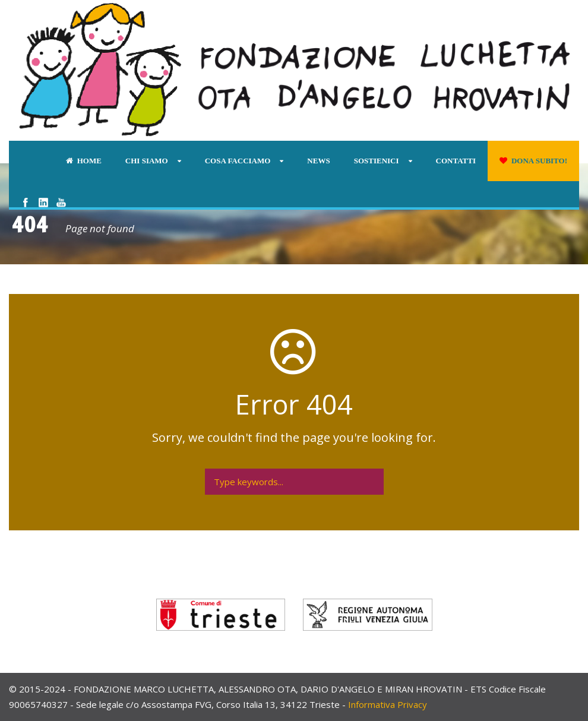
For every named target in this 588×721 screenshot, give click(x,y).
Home (84, 161)
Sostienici (377, 161)
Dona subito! (533, 161)
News (318, 161)
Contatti (456, 161)
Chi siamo (147, 161)
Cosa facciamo (238, 161)
